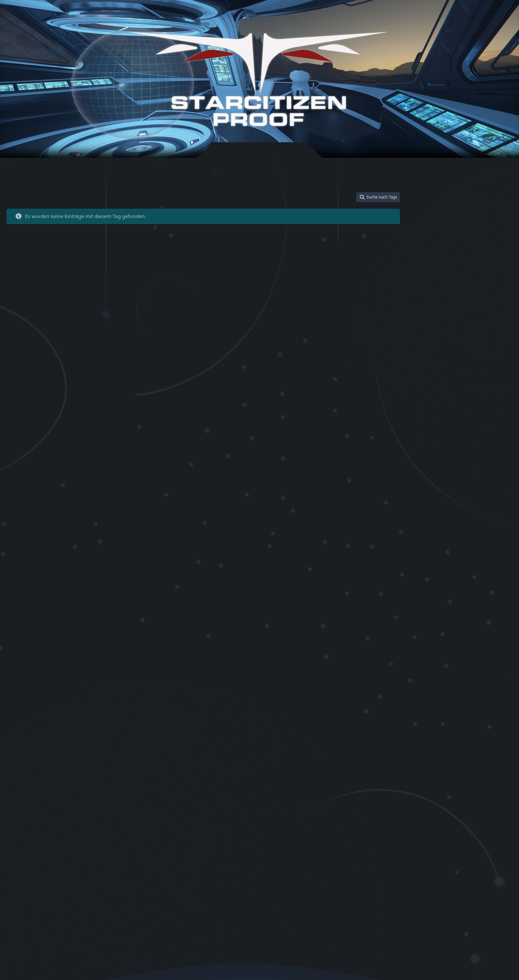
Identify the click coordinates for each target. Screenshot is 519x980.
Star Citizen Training (469, 774)
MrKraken (423, 330)
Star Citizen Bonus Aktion (437, 413)
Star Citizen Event (493, 500)
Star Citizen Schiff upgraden (483, 709)
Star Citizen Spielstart (433, 717)
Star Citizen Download (434, 481)
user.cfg (487, 808)
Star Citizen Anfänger (440, 386)
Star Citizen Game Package (447, 535)
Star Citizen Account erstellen (441, 378)
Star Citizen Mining (437, 597)
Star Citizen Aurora (480, 396)
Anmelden (417, 14)
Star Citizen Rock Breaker (437, 674)
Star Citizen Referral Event (438, 665)
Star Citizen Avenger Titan (437, 404)
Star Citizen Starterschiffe (484, 748)
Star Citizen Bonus (480, 404)
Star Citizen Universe (433, 791)
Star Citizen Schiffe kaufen (474, 700)
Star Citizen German (432, 553)
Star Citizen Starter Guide (458, 728)
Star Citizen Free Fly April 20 (439, 518)
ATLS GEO (433, 304)
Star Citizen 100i (428, 369)
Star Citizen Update (471, 791)
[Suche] (484, 14)
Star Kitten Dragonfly (474, 800)
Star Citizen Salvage (432, 691)
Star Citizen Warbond (433, 800)
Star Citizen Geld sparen (478, 545)
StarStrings (468, 808)
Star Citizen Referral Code (453, 655)
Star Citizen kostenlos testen (440, 589)
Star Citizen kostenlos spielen (441, 580)
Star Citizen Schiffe (431, 700)
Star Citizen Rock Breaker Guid (442, 683)
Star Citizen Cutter (478, 448)
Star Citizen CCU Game (476, 422)
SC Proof (421, 348)
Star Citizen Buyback (481, 413)
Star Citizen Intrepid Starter (439, 571)
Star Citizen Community (479, 431)
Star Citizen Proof (444, 625)
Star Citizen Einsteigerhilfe (438, 490)
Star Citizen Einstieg (444, 499)
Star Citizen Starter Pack (443, 738)
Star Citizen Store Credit (435, 756)
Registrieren (453, 14)
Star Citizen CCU (433, 422)
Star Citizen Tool (462, 765)
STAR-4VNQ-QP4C (435, 359)
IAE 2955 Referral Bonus (436, 322)
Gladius (465, 313)
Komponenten (473, 322)
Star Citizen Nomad (472, 606)
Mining (495, 322)
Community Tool (480, 304)
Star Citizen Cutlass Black (437, 448)
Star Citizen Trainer (431, 774)
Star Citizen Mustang (433, 606)
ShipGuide (441, 348)
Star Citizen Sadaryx (490, 683)
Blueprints (453, 304)
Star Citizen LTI (482, 589)
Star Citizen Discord (479, 472)
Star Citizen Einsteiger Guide (483, 481)
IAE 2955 (481, 313)
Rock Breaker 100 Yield (454, 330)
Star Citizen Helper (431, 563)
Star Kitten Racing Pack (435, 808)
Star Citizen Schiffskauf (435, 709)
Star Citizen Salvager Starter (477, 691)
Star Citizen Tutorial (432, 782)
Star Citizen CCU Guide (434, 431)
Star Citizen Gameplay (434, 545)
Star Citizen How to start (472, 563)
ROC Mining (464, 339)
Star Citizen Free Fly (438, 509)
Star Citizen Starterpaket (436, 748)
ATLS (418, 304)
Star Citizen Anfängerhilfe (437, 396)
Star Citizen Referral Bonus (447, 645)
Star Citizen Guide (475, 553)
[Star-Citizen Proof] (258, 79)
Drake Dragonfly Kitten (435, 313)
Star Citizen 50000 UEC (473, 368)
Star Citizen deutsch (456, 460)
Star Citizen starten (472, 717)
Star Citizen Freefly (481, 509)
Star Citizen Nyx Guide (434, 615)
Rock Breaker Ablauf (432, 339)
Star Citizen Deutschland (436, 472)
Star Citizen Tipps (429, 765)
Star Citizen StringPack (480, 756)
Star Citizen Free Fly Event (437, 527)
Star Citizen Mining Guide (485, 597)
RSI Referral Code (493, 339)
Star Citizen (479, 358)
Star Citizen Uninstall (471, 782)
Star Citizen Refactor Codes (439, 636)
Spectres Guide (466, 348)
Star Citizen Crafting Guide (438, 440)
